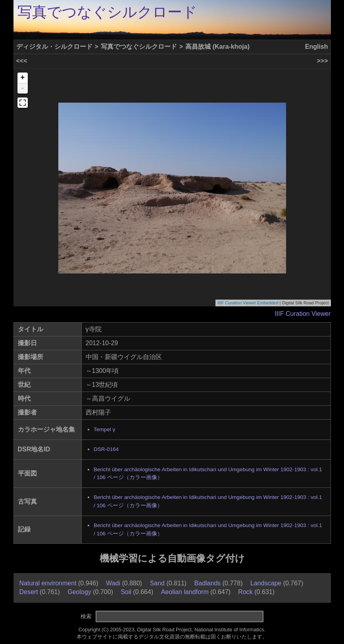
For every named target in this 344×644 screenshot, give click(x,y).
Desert (29, 592)
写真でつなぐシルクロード (107, 12)
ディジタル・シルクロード (54, 47)
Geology (79, 592)
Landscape (266, 583)
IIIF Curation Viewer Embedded (248, 303)
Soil (126, 592)
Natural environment (48, 583)
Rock (245, 592)
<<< (22, 61)
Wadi (113, 583)
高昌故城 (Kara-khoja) (217, 47)
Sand (157, 583)
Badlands (208, 583)
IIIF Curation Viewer (303, 314)
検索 (86, 616)
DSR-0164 (106, 449)
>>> (322, 61)
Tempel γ (104, 429)
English (317, 47)
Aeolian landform (185, 592)
